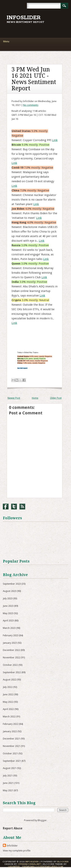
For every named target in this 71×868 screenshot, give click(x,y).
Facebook (6, 507)
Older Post (56, 398)
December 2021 (11, 739)
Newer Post (14, 398)
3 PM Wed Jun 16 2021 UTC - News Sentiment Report (34, 79)
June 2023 (8, 606)
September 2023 (12, 584)
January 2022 (10, 731)
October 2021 (10, 753)
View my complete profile (17, 851)
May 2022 (8, 702)
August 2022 (10, 680)
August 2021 (10, 768)
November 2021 (12, 746)
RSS (22, 507)
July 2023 (8, 598)
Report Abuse (13, 828)
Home (35, 398)
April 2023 (8, 621)
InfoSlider (24, 18)
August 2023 (10, 591)
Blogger (42, 820)
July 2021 (8, 776)
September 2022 (12, 672)
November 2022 (12, 657)
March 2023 (9, 628)
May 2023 (8, 613)
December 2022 (11, 650)
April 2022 (8, 709)
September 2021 (12, 761)
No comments (31, 105)
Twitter (14, 507)
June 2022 (8, 694)
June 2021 (8, 783)
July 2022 (8, 687)
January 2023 (10, 643)
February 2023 (11, 635)
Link (55, 140)
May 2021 (8, 790)
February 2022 (11, 724)
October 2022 (10, 665)
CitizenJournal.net (29, 864)
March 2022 (9, 717)
